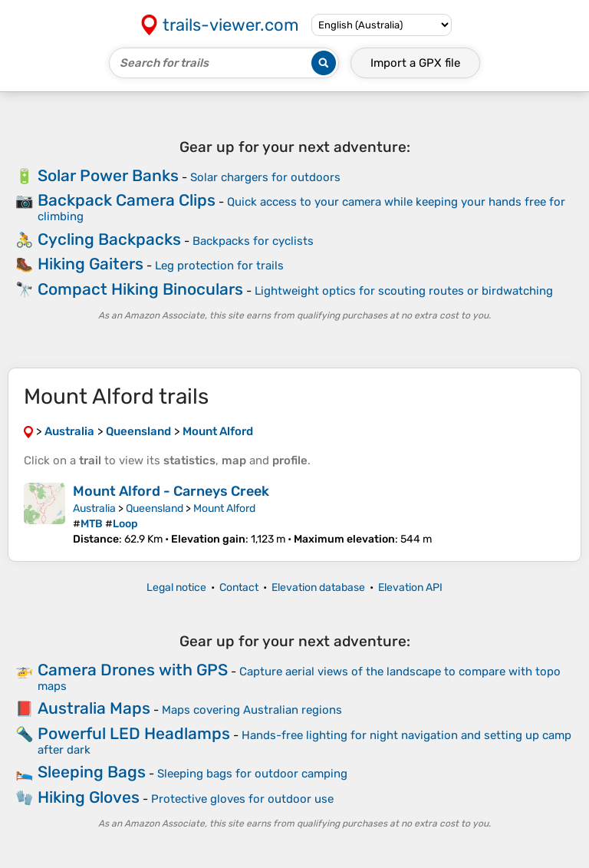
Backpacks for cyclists (253, 241)
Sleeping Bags (92, 772)
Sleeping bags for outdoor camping (252, 774)
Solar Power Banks (108, 175)
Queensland (155, 508)
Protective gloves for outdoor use (242, 799)
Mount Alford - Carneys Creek (171, 491)
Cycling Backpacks (109, 239)
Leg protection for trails (219, 266)
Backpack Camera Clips (127, 200)
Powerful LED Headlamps (134, 733)
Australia (94, 508)
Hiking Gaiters (90, 264)
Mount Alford (224, 508)
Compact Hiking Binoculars (140, 289)
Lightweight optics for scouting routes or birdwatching (404, 291)
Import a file (415, 63)
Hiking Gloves (89, 797)
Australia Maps (94, 708)
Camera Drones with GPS (133, 670)
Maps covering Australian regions (252, 710)
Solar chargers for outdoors (265, 177)
